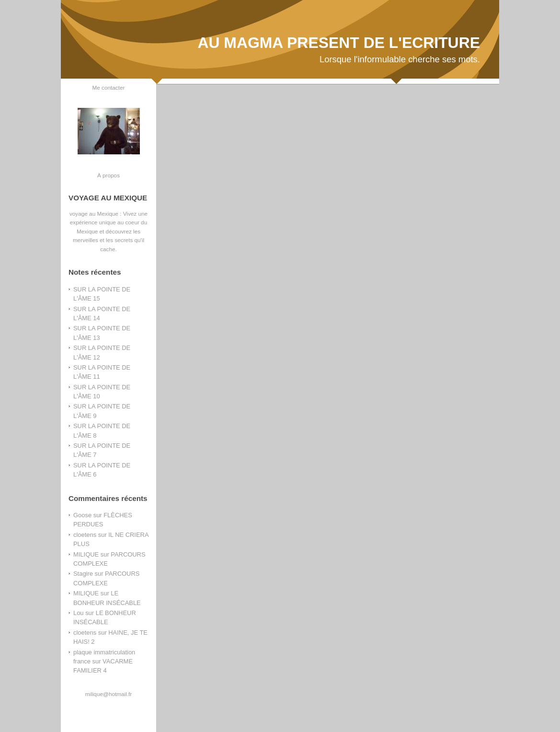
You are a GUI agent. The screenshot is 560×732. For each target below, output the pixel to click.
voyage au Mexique (94, 214)
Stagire (83, 574)
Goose (82, 515)
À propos (109, 175)
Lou (79, 613)
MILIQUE (86, 554)
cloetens (85, 535)
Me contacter (109, 87)
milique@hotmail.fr (109, 694)
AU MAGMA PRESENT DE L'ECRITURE (339, 43)
